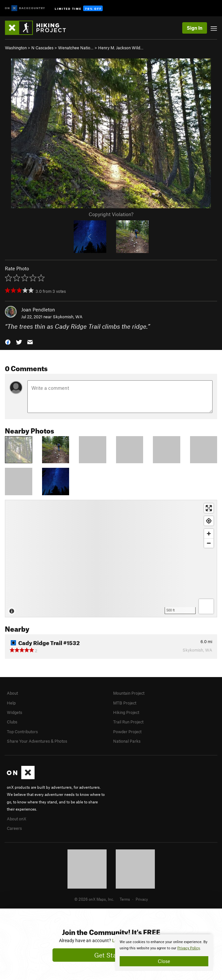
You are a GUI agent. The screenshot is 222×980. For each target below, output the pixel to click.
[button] (8, 342)
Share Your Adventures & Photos (37, 741)
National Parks (127, 741)
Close (164, 961)
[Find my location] (209, 521)
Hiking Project (126, 712)
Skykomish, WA (68, 317)
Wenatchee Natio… (76, 48)
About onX (17, 819)
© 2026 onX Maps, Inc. (94, 899)
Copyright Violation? (111, 214)
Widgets (15, 712)
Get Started (111, 955)
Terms (125, 899)
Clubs (12, 722)
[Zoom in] (209, 534)
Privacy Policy (189, 948)
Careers (14, 828)
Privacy (142, 899)
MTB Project (125, 703)
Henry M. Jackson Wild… (121, 48)
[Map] (111, 559)
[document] (164, 953)
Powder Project (127, 732)
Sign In (195, 28)
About (12, 693)
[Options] (206, 606)
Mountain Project (129, 693)
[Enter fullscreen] (209, 508)
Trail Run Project (128, 722)
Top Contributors (22, 732)
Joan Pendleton (38, 309)
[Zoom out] (209, 543)
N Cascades (42, 48)
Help (11, 703)
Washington (16, 48)
